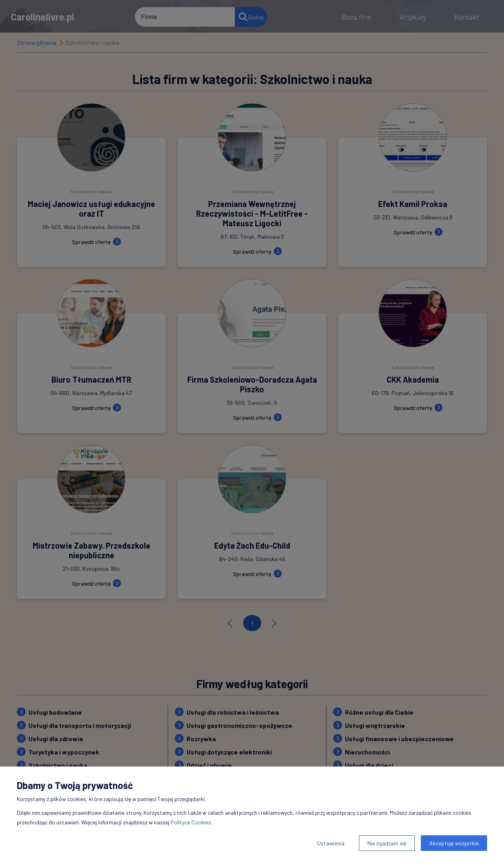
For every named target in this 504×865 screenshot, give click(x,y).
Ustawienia (331, 843)
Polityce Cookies (191, 822)
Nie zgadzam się (387, 843)
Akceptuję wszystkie (454, 843)
